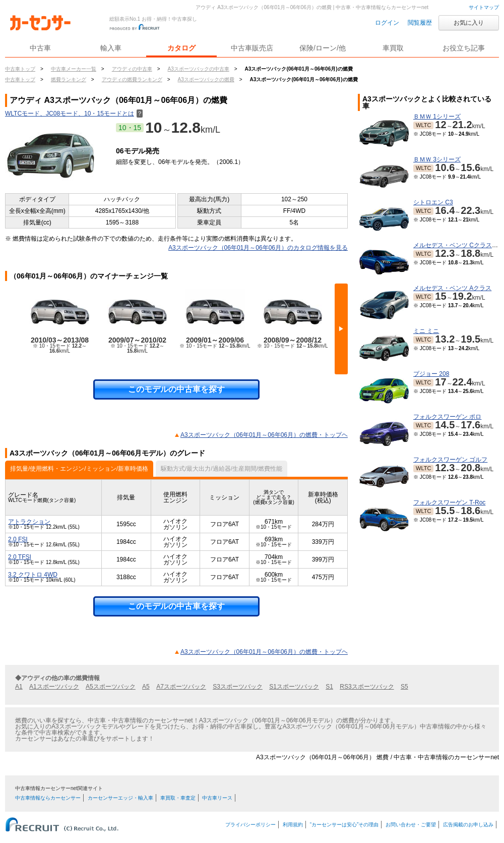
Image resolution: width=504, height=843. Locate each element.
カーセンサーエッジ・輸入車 (120, 798)
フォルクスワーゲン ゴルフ (450, 460)
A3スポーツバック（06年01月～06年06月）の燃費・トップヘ (264, 435)
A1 (19, 687)
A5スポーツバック (111, 687)
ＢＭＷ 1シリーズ (437, 117)
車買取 (393, 48)
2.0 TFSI (20, 557)
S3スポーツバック (238, 687)
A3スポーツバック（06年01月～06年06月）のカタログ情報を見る (258, 248)
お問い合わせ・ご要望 (411, 825)
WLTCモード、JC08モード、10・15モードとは (74, 114)
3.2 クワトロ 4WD (33, 575)
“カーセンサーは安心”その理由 (344, 825)
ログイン (387, 23)
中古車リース (217, 798)
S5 (404, 687)
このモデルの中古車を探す (176, 389)
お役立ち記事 (464, 48)
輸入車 (111, 48)
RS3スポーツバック (367, 687)
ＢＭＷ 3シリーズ (437, 159)
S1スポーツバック (294, 687)
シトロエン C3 (433, 202)
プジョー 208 (431, 374)
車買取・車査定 (178, 798)
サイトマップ (484, 7)
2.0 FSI (18, 539)
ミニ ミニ (426, 331)
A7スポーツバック (181, 687)
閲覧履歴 (420, 23)
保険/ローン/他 (323, 48)
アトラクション (29, 522)
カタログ (181, 48)
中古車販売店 (252, 48)
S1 (329, 687)
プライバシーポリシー (250, 825)
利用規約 (293, 825)
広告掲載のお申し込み (468, 825)
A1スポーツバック (54, 687)
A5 (146, 687)
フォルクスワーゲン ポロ (447, 417)
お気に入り (469, 23)
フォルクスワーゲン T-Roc (449, 502)
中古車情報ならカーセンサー (48, 798)
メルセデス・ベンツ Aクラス (452, 288)
